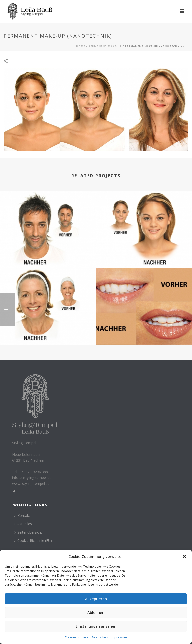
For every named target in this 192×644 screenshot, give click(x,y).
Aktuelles (23, 524)
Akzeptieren (96, 599)
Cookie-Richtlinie (77, 637)
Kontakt (22, 516)
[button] (184, 556)
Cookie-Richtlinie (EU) (33, 541)
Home (81, 46)
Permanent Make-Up (105, 46)
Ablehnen (96, 612)
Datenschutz (100, 637)
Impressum (119, 637)
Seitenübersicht (28, 532)
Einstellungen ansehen (96, 626)
